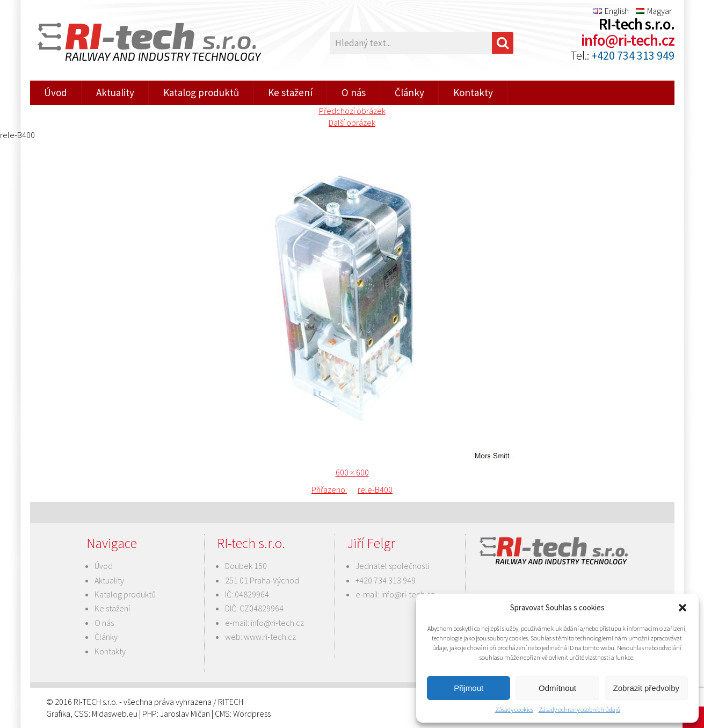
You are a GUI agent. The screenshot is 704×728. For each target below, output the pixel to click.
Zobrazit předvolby (646, 688)
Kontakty (473, 92)
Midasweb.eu (115, 713)
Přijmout (469, 688)
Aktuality (115, 92)
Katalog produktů (201, 92)
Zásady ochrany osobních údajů (579, 709)
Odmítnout (557, 688)
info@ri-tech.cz (628, 40)
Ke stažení (290, 92)
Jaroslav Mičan (185, 713)
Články (409, 92)
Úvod (56, 92)
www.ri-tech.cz (270, 637)
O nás (354, 92)
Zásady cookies (514, 709)
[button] (683, 608)
